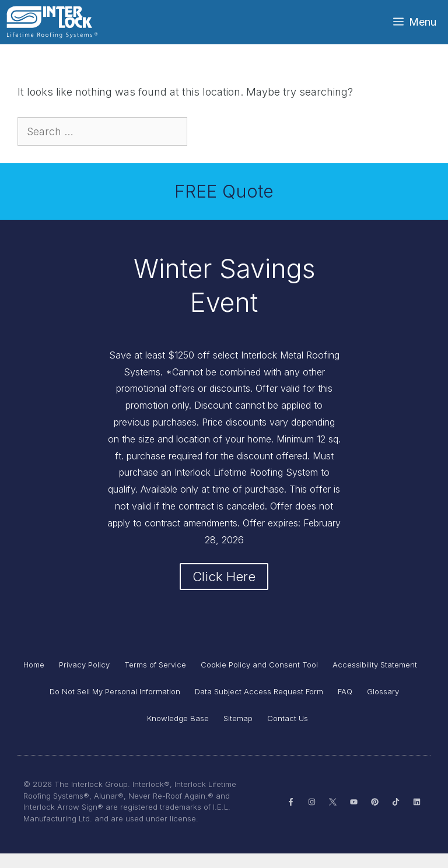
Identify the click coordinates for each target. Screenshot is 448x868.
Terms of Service (155, 679)
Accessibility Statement (375, 679)
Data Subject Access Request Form (259, 706)
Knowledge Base (178, 733)
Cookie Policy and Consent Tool (259, 679)
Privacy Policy (84, 679)
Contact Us (288, 733)
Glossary (383, 706)
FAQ (345, 706)
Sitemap (238, 733)
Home (34, 679)
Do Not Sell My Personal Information (115, 706)
